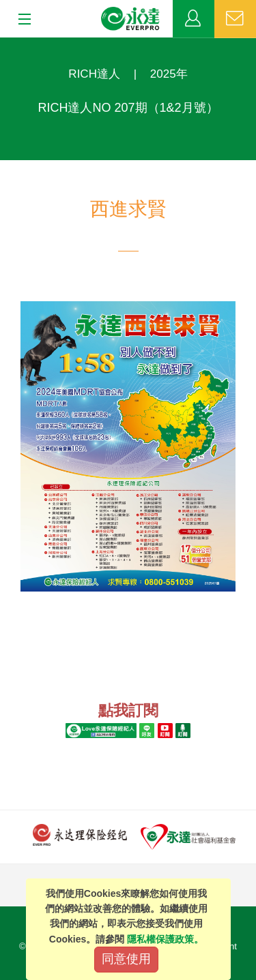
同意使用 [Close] (126, 959)
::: (4, 45)
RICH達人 (94, 74)
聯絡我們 (235, 19)
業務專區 (194, 19)
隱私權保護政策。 (165, 939)
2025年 (169, 74)
